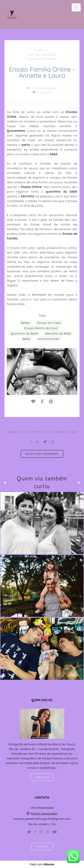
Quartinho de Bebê (24, 333)
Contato (42, 846)
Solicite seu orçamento (42, 454)
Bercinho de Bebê (58, 333)
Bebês (26, 323)
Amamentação (48, 339)
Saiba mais (42, 777)
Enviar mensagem (44, 813)
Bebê (26, 339)
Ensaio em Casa (49, 323)
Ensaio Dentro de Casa (41, 328)
